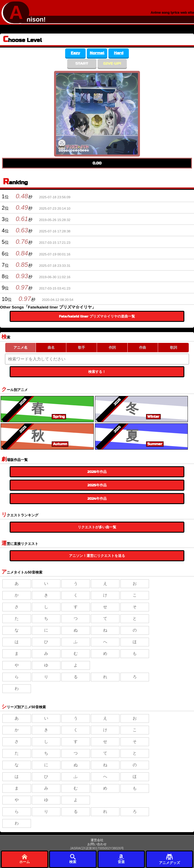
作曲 (143, 348)
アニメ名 (20, 348)
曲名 (51, 348)
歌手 (82, 348)
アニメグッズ (169, 859)
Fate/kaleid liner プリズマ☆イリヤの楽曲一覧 (97, 316)
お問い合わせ (97, 844)
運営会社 (97, 840)
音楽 (121, 859)
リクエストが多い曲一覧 (97, 527)
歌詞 (174, 348)
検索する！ (97, 372)
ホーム (25, 859)
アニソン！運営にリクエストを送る (97, 556)
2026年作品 (97, 472)
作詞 (112, 348)
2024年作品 (97, 499)
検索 (73, 859)
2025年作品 (97, 485)
